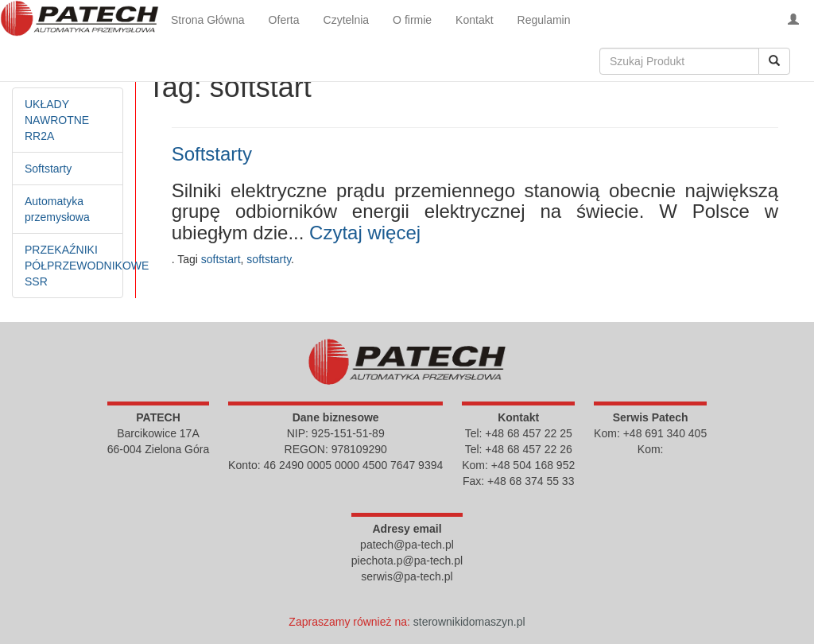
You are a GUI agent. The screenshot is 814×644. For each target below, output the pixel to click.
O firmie (412, 20)
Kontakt (474, 20)
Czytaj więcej (365, 233)
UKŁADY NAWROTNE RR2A (57, 120)
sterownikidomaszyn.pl (469, 622)
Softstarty (48, 169)
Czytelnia (347, 20)
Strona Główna (208, 20)
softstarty (269, 259)
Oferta (284, 20)
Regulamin (544, 20)
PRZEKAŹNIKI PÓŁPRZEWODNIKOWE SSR (87, 266)
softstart (221, 259)
